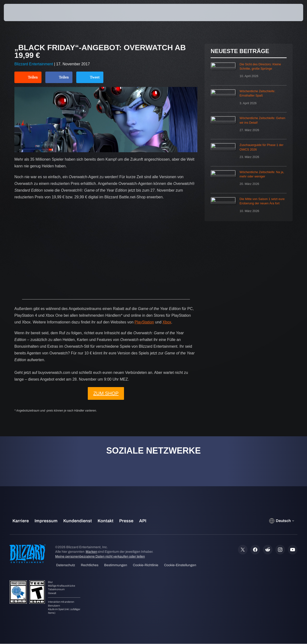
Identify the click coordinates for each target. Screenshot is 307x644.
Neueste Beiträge (240, 51)
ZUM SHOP (106, 393)
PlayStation (144, 322)
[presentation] (19, 12)
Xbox (167, 322)
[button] (285, 12)
